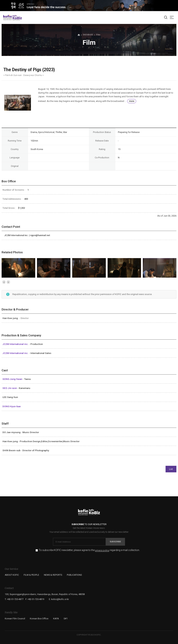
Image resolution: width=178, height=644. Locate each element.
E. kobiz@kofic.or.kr (59, 599)
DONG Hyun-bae (12, 406)
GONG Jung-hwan (13, 379)
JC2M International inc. (16, 344)
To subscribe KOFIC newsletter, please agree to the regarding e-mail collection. (89, 550)
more (132, 101)
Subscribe (115, 542)
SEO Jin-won (10, 388)
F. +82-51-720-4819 (35, 599)
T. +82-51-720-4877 (14, 599)
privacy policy (102, 550)
